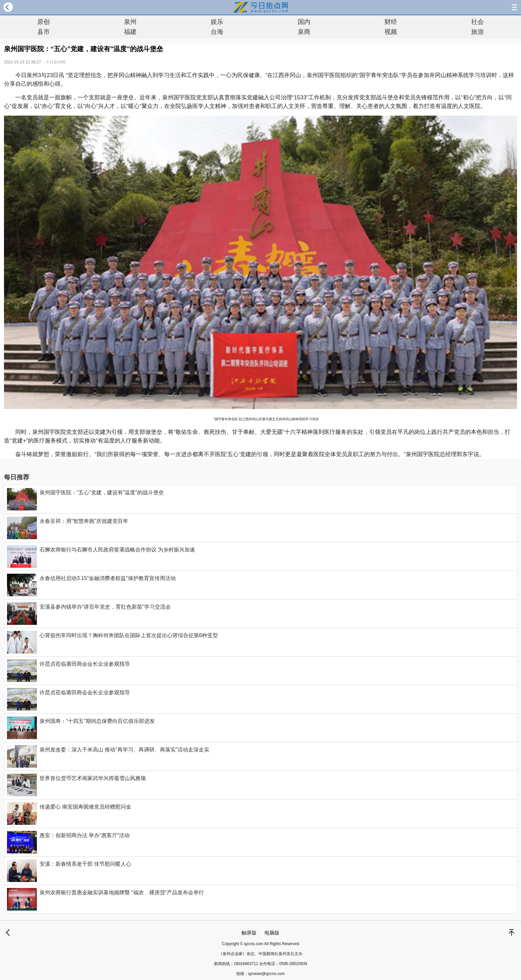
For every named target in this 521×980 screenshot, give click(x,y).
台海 (217, 32)
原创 (44, 22)
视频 (391, 32)
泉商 (304, 32)
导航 (514, 7)
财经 (391, 22)
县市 (44, 32)
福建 (130, 32)
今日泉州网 (55, 62)
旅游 (477, 32)
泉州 (130, 22)
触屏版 (249, 933)
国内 (304, 22)
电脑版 (272, 933)
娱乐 (217, 22)
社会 (477, 22)
